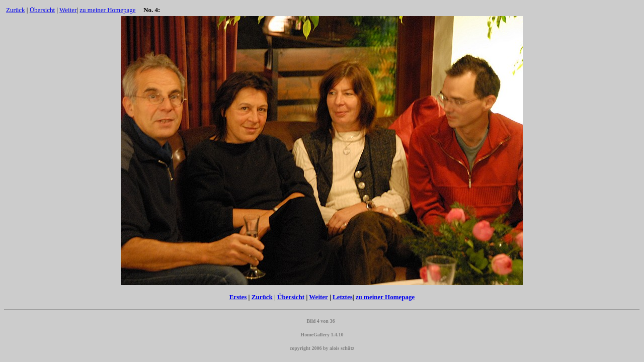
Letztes (343, 297)
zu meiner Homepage (107, 10)
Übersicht (43, 10)
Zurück (16, 10)
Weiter (68, 10)
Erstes (238, 297)
